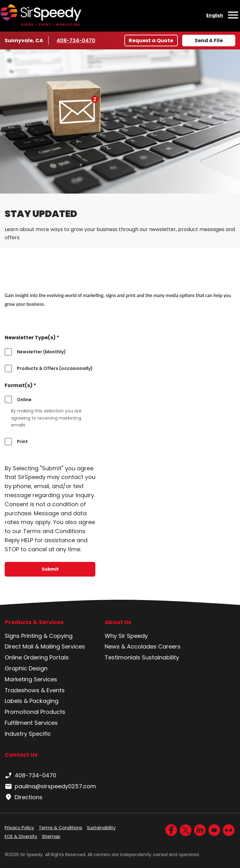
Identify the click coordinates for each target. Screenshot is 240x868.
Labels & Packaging (32, 701)
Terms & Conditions (60, 828)
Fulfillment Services (31, 723)
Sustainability (160, 657)
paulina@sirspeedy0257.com (50, 786)
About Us (118, 622)
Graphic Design (26, 668)
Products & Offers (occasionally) (55, 368)
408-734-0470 (76, 40)
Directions (24, 797)
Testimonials (122, 657)
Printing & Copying (47, 636)
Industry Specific (28, 734)
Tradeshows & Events (35, 690)
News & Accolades (131, 646)
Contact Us (21, 755)
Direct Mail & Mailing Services (45, 646)
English (215, 15)
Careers (169, 646)
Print (22, 442)
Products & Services (34, 622)
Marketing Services (31, 679)
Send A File (209, 40)
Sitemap (51, 836)
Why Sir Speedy (126, 636)
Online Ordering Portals (37, 657)
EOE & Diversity (21, 836)
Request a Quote (151, 40)
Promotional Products (35, 712)
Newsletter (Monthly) (41, 352)
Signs (12, 636)
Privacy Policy (19, 828)
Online (24, 400)
